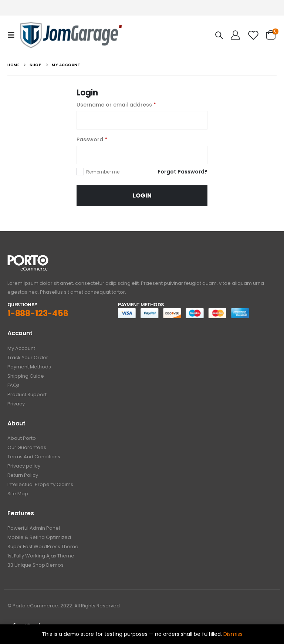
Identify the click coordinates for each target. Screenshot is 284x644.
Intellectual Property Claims (40, 484)
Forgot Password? (182, 172)
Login (142, 195)
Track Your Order (28, 358)
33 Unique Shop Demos (35, 565)
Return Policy (23, 475)
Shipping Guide (26, 376)
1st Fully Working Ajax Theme (41, 556)
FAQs (13, 385)
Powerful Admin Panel (34, 528)
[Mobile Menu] (13, 35)
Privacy (16, 404)
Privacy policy (24, 466)
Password (92, 139)
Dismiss (233, 634)
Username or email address (116, 105)
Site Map (18, 494)
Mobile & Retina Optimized (39, 537)
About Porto (22, 438)
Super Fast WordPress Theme (43, 547)
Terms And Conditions (34, 457)
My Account (21, 348)
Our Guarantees (27, 447)
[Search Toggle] (219, 35)
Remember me (103, 172)
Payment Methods (29, 367)
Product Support (27, 395)
